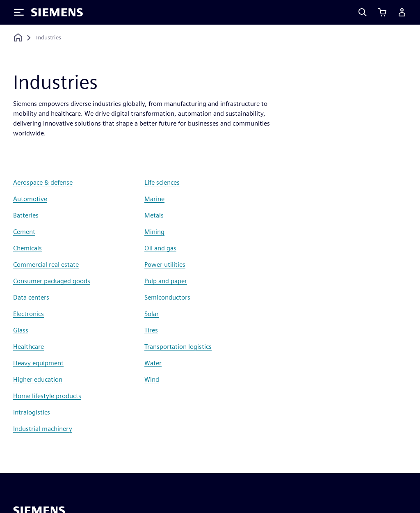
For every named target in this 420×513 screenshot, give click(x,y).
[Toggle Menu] (19, 12)
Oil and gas (160, 248)
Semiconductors (167, 297)
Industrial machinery (43, 429)
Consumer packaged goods (52, 281)
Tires (151, 330)
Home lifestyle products (47, 396)
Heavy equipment (38, 363)
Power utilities (165, 265)
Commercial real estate (46, 265)
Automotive (30, 199)
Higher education (38, 379)
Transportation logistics (178, 347)
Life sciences (162, 182)
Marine (154, 199)
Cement (24, 232)
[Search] (363, 12)
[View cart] (382, 12)
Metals (154, 215)
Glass (21, 330)
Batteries (26, 215)
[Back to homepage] (18, 38)
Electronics (29, 314)
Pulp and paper (166, 281)
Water (153, 363)
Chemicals (27, 248)
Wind (152, 379)
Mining (154, 232)
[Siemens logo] (57, 12)
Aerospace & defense (43, 182)
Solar (152, 314)
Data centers (31, 297)
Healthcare (29, 347)
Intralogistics (32, 412)
